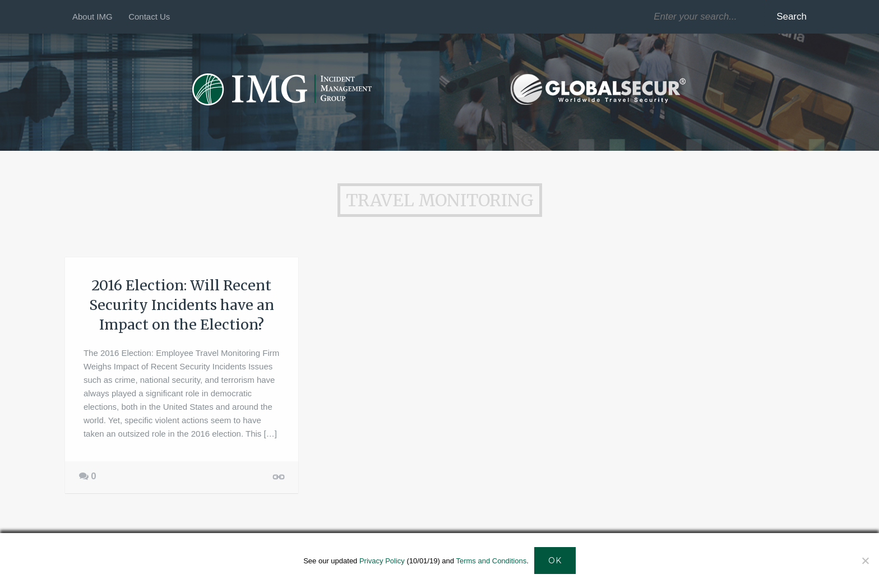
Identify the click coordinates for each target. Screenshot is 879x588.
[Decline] (865, 561)
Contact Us (149, 17)
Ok (555, 561)
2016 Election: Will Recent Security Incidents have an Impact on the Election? (182, 305)
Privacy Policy (382, 561)
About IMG (92, 17)
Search (792, 17)
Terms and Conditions (491, 561)
